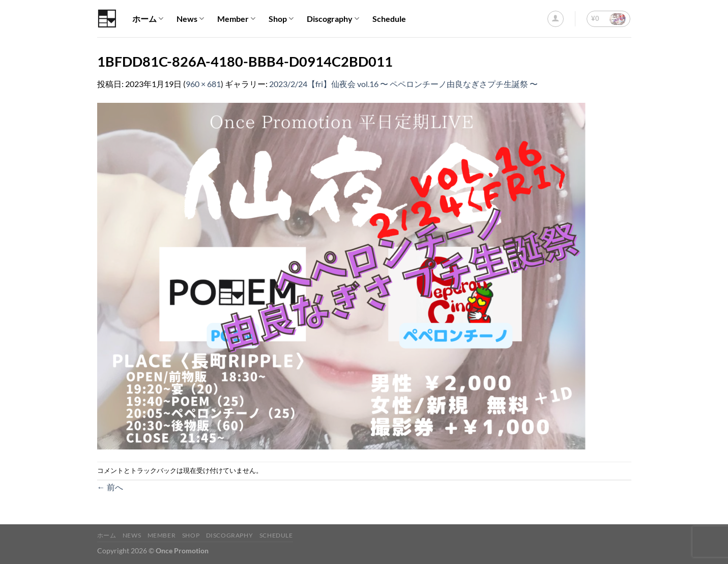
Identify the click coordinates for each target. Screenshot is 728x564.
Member (236, 19)
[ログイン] (556, 19)
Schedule (389, 19)
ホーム (148, 19)
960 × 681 (203, 84)
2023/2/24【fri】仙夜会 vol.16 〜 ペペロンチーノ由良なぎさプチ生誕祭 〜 (403, 84)
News (190, 19)
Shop (281, 19)
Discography (333, 19)
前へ (110, 487)
